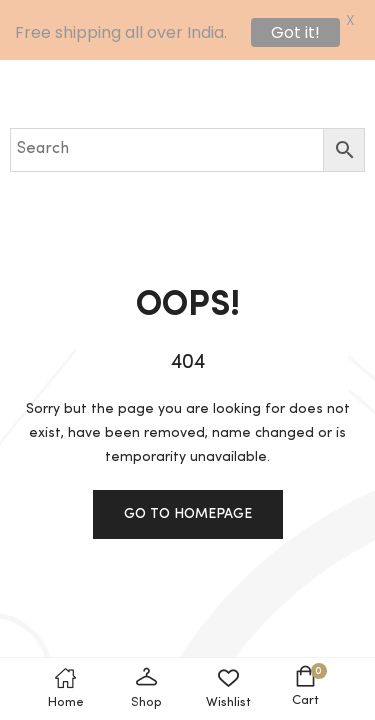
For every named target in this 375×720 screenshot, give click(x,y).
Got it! (295, 32)
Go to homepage (188, 514)
